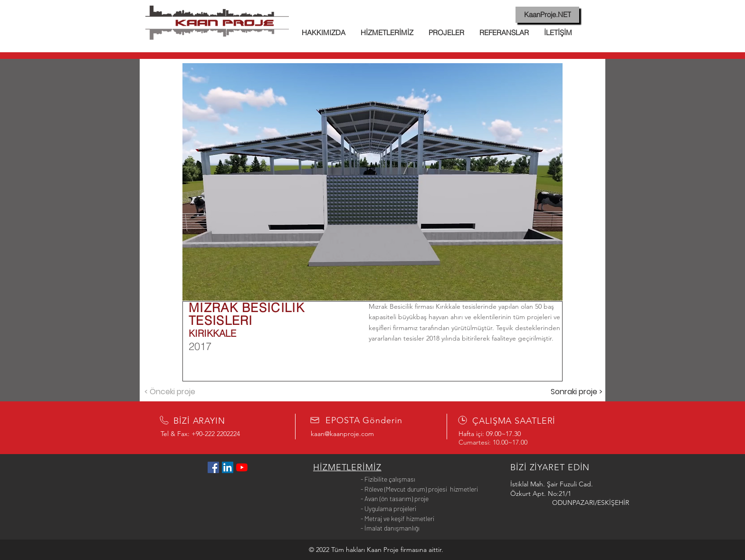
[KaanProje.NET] (547, 15)
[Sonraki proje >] (576, 392)
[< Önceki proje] (170, 392)
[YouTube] (242, 467)
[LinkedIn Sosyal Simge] (228, 467)
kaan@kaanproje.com (342, 434)
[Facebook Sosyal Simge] (213, 467)
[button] (372, 182)
